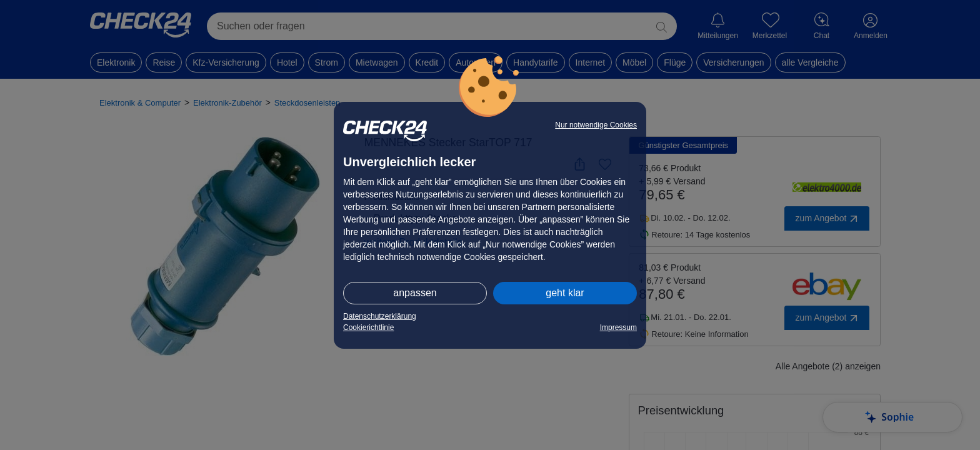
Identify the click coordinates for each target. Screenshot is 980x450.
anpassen (415, 293)
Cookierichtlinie (368, 327)
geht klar (565, 293)
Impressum (618, 327)
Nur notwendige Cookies (596, 125)
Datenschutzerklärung (380, 316)
